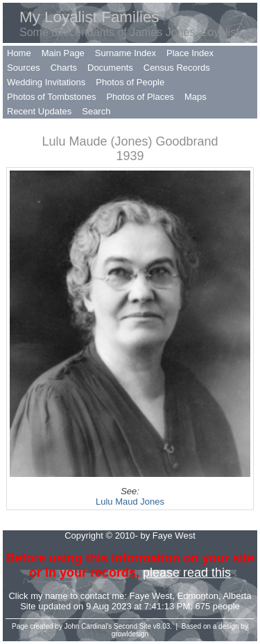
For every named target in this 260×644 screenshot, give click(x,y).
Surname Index (125, 53)
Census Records (177, 68)
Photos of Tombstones (51, 97)
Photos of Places (140, 97)
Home (19, 53)
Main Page (63, 53)
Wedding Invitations (46, 82)
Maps (196, 97)
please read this (187, 573)
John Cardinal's (88, 626)
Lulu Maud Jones (130, 502)
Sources (24, 68)
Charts (64, 68)
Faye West (151, 596)
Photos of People (130, 82)
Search (96, 111)
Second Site (132, 626)
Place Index (190, 53)
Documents (110, 68)
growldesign (130, 634)
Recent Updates (39, 111)
